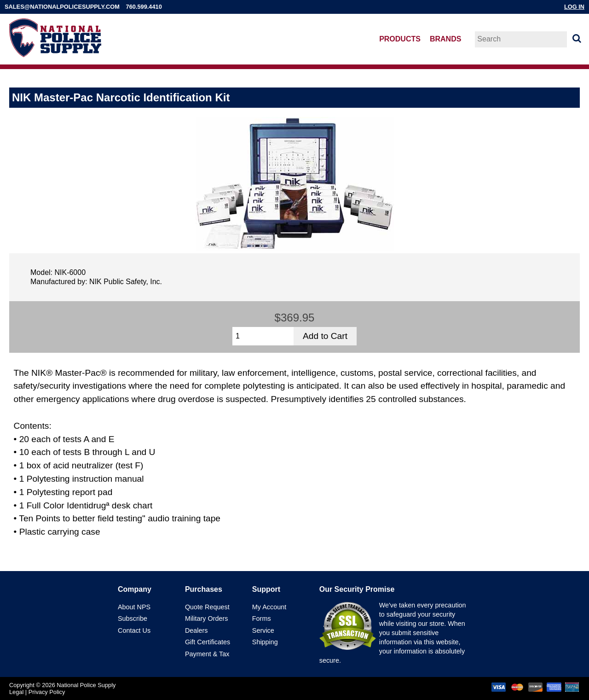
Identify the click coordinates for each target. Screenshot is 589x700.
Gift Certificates (208, 642)
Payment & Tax (207, 654)
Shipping (265, 642)
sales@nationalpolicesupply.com (62, 7)
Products (400, 39)
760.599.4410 (144, 7)
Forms (262, 618)
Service (263, 630)
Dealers (196, 630)
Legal (16, 692)
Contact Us (134, 630)
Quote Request (207, 607)
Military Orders (207, 618)
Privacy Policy (47, 692)
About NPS (134, 607)
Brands (445, 39)
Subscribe (133, 618)
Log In (574, 7)
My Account (269, 607)
